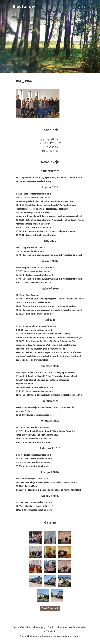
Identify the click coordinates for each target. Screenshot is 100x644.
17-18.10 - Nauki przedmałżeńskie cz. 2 (34, 462)
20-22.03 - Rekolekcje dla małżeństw (33, 283)
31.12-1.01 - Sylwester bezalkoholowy (33, 181)
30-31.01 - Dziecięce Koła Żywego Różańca (36, 235)
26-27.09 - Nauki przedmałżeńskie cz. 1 (34, 443)
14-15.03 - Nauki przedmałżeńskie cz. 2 (34, 275)
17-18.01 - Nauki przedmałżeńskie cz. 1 (34, 213)
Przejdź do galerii (50, 608)
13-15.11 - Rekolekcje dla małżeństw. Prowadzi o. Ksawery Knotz (46, 482)
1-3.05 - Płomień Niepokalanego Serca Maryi (37, 326)
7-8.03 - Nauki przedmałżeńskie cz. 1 (33, 271)
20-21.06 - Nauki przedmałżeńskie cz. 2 (35, 391)
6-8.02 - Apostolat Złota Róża (30, 248)
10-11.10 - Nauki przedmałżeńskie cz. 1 (34, 459)
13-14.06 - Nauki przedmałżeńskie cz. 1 (34, 387)
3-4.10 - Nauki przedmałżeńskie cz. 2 (33, 455)
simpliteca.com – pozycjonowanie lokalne (58, 636)
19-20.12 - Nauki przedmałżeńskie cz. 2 (34, 506)
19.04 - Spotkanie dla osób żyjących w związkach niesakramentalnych (49, 310)
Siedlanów (24, 7)
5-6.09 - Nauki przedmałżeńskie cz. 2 (34, 427)
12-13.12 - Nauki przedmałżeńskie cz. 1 (34, 502)
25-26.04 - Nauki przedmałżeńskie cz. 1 (35, 314)
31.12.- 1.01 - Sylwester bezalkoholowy (34, 510)
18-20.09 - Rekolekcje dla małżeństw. (34, 439)
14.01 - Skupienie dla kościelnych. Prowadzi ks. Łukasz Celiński (46, 201)
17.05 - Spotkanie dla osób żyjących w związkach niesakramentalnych (49, 338)
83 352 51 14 (52, 151)
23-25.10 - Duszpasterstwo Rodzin (32, 466)
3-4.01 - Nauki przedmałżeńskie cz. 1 (33, 194)
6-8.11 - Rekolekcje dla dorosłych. (32, 479)
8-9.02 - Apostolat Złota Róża (30, 251)
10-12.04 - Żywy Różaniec (28, 295)
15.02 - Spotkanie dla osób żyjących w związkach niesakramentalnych (49, 255)
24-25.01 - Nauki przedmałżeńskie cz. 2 (34, 228)
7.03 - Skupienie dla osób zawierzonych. (35, 268)
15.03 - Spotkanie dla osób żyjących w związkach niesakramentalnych (49, 279)
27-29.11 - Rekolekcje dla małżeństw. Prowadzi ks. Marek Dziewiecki (48, 490)
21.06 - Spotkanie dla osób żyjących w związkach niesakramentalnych (49, 395)
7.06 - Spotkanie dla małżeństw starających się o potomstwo (45, 373)
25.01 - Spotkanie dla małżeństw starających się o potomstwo (46, 231)
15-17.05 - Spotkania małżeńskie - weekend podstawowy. (43, 334)
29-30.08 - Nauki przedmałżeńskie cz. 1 (35, 415)
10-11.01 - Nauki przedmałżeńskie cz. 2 (34, 198)
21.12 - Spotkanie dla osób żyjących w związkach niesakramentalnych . (49, 178)
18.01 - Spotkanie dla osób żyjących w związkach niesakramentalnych (49, 216)
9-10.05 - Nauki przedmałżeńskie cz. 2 (34, 330)
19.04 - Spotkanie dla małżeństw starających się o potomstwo (46, 306)
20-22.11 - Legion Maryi (27, 486)
